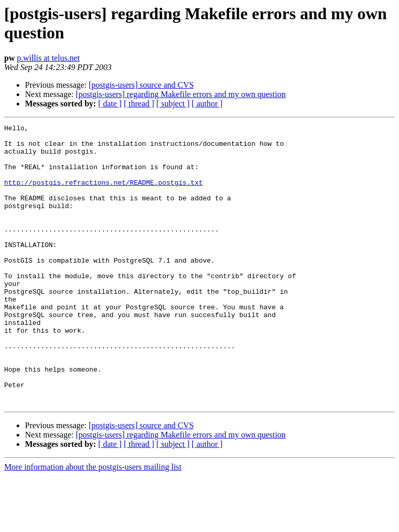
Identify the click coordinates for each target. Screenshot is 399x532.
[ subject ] (173, 104)
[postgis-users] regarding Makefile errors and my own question (181, 94)
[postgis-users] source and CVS (141, 85)
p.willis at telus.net (48, 58)
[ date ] (110, 104)
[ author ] (207, 104)
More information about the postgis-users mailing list (93, 523)
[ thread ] (139, 104)
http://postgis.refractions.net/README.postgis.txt (103, 195)
